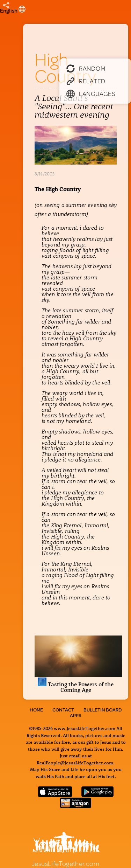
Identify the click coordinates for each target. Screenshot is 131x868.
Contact (63, 710)
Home (36, 710)
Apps (76, 715)
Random (86, 68)
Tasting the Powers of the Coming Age (78, 682)
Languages (91, 93)
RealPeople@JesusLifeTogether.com (75, 762)
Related (86, 81)
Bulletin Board (103, 710)
